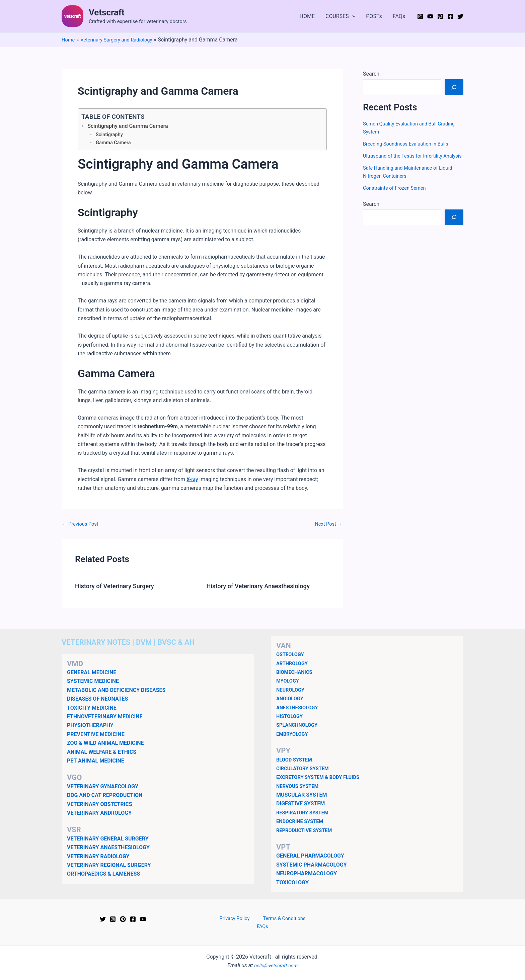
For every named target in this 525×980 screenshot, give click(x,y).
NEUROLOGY (292, 691)
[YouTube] (430, 16)
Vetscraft (107, 12)
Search (371, 74)
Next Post (327, 525)
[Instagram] (420, 16)
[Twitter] (460, 16)
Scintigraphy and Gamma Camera (132, 126)
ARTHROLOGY (293, 664)
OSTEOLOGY (291, 656)
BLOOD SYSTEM (296, 761)
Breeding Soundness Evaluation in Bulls (410, 144)
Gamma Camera (115, 143)
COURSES (340, 16)
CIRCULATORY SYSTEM (305, 770)
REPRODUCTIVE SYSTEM (307, 831)
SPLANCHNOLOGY (299, 726)
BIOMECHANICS (296, 673)
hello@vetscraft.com (276, 959)
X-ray (193, 481)
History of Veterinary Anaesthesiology (263, 587)
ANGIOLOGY (291, 700)
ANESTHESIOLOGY (299, 708)
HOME (307, 16)
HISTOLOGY (291, 718)
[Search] (454, 87)
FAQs (399, 16)
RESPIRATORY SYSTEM (305, 814)
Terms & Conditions (273, 920)
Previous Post (82, 525)
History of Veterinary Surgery (118, 587)
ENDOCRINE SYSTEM (302, 823)
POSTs (374, 16)
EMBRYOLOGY (294, 735)
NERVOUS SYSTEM (299, 787)
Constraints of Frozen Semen (397, 196)
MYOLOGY (289, 682)
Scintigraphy (110, 135)
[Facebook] (450, 16)
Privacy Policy (228, 920)
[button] (352, 16)
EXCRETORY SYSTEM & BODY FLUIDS (322, 778)
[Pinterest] (440, 16)
